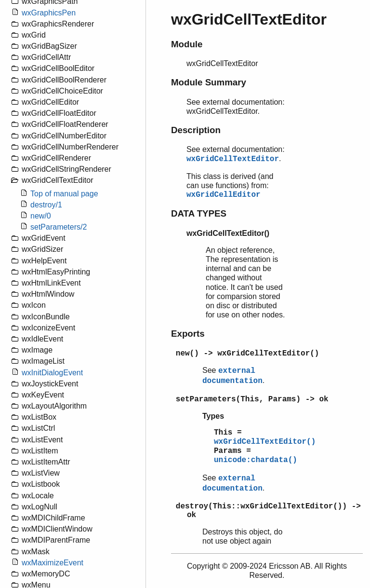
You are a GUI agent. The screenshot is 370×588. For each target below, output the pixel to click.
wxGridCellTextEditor (233, 159)
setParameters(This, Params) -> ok (252, 399)
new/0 (41, 216)
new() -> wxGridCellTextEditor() (248, 354)
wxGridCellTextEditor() (265, 442)
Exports (188, 334)
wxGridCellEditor (224, 195)
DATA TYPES (199, 213)
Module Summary (209, 82)
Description (196, 130)
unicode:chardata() (256, 460)
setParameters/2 (59, 227)
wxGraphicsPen (49, 13)
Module (187, 44)
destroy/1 (46, 205)
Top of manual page (64, 194)
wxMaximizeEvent (53, 563)
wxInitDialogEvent (52, 373)
